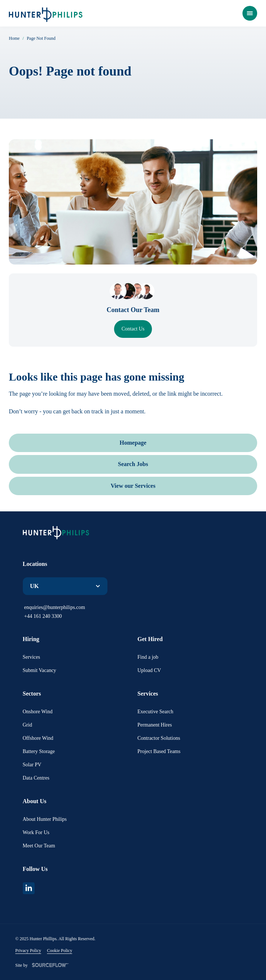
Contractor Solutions (159, 738)
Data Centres (36, 778)
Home (14, 38)
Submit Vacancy (40, 670)
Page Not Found (41, 38)
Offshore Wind (38, 738)
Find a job (148, 657)
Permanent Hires (155, 725)
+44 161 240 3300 (43, 616)
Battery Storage (39, 751)
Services (31, 657)
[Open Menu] (250, 13)
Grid (28, 725)
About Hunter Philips (45, 819)
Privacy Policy (28, 951)
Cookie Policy (60, 951)
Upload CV (149, 670)
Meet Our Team (39, 846)
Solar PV (32, 765)
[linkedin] (29, 888)
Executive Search (156, 712)
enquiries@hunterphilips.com (55, 607)
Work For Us (36, 832)
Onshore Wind (38, 712)
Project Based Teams (159, 751)
